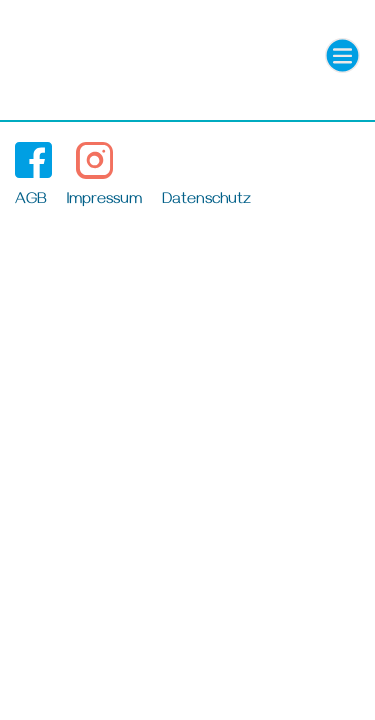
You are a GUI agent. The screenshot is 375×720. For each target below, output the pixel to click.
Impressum (104, 201)
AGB (31, 201)
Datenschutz (206, 201)
